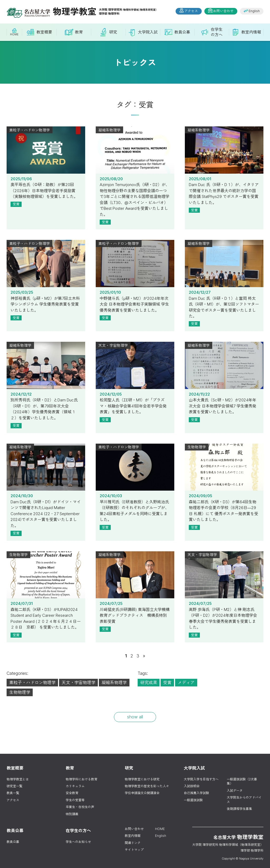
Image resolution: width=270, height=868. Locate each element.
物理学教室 (82, 11)
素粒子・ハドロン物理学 (32, 682)
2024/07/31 (46, 579)
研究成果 (149, 682)
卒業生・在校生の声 (80, 807)
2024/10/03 (135, 471)
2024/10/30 (46, 471)
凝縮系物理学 (114, 682)
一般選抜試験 (193, 800)
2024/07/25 (135, 579)
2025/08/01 (224, 154)
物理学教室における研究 (142, 779)
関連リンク (133, 843)
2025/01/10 (135, 267)
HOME (160, 829)
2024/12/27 (224, 267)
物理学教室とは (18, 779)
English (254, 11)
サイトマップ (134, 850)
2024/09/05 (224, 471)
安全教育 (72, 793)
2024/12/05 (135, 369)
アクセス (191, 11)
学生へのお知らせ (78, 842)
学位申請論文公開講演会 (142, 793)
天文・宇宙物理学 (79, 682)
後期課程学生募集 (239, 809)
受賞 (16, 204)
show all (135, 717)
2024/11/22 (224, 369)
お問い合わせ (223, 11)
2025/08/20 (135, 154)
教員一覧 (13, 793)
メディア (186, 682)
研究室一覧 (15, 786)
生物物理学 (20, 692)
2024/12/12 (46, 369)
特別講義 (72, 814)
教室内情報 (133, 836)
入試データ (235, 791)
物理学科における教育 (81, 779)
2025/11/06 (46, 154)
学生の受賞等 (75, 800)
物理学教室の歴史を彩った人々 (147, 786)
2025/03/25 (46, 267)
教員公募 (13, 842)
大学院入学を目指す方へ (201, 779)
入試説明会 (192, 786)
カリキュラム (75, 786)
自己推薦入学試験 (196, 793)
